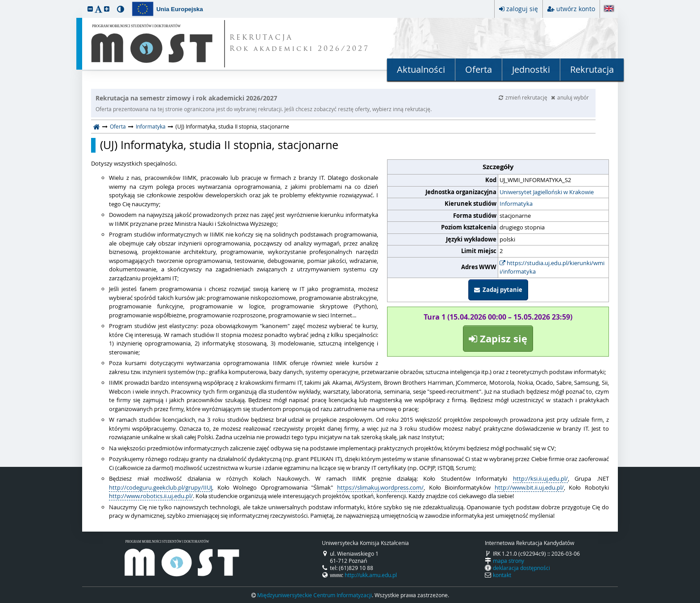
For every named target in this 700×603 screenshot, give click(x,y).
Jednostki (531, 69)
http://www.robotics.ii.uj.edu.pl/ (151, 496)
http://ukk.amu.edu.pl (371, 575)
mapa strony (508, 561)
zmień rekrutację (524, 97)
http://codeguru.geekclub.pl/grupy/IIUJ (160, 487)
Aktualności (421, 69)
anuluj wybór (570, 97)
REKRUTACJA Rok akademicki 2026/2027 (300, 44)
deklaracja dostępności (521, 568)
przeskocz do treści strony (2, 2)
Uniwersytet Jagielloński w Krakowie (547, 192)
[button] (90, 9)
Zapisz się (498, 339)
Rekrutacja (592, 69)
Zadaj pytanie (498, 290)
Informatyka (151, 126)
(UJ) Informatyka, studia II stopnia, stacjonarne (219, 145)
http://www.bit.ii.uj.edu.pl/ (529, 487)
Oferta (479, 69)
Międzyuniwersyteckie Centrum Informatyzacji (315, 595)
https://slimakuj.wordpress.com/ (380, 487)
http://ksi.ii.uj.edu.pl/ (540, 478)
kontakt (502, 575)
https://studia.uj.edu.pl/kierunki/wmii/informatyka (552, 267)
